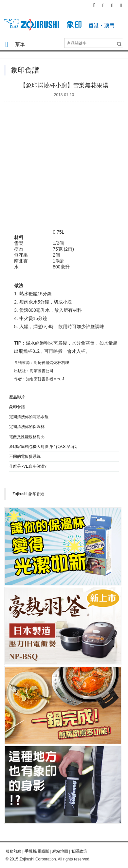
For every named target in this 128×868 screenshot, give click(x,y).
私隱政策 (79, 851)
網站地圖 (60, 851)
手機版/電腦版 (37, 851)
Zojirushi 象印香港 (28, 494)
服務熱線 (13, 851)
